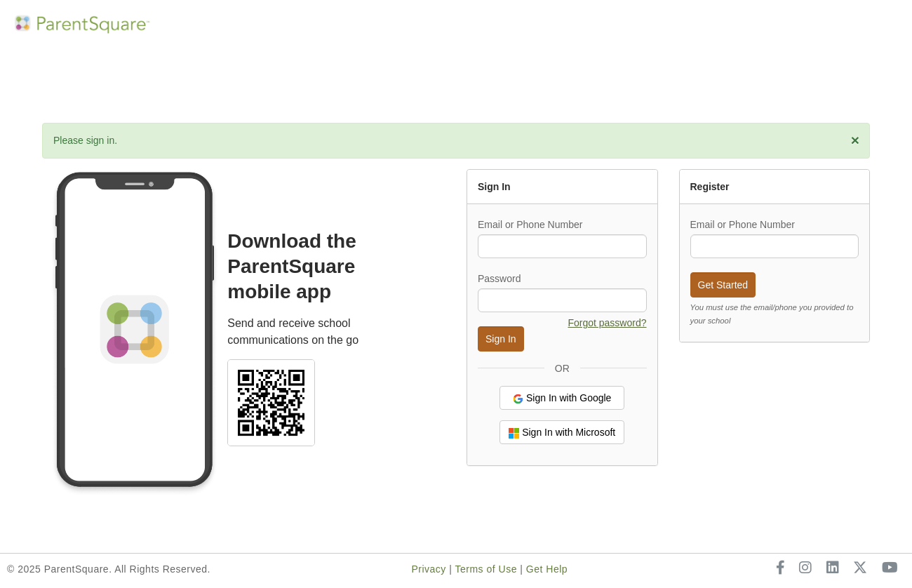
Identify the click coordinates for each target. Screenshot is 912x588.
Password (499, 279)
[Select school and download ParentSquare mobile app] (271, 402)
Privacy (428, 569)
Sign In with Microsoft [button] (562, 433)
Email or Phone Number (530, 225)
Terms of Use (485, 569)
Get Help (547, 569)
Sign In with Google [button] (562, 398)
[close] (855, 140)
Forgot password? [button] (607, 323)
